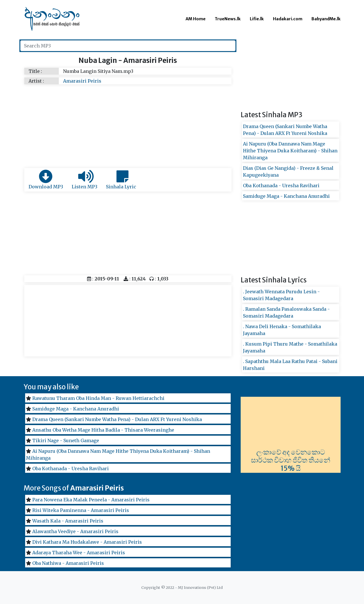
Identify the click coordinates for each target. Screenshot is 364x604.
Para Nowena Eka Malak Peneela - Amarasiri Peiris (91, 500)
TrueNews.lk (228, 19)
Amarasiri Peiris (82, 81)
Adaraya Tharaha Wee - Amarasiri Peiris (79, 553)
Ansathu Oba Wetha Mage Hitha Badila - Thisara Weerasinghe (103, 430)
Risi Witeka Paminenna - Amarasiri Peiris (81, 510)
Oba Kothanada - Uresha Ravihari (281, 186)
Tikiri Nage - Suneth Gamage (66, 440)
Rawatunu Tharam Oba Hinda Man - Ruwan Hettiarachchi (98, 398)
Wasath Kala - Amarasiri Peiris (68, 521)
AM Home (196, 19)
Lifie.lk (257, 19)
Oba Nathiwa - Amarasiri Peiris (68, 563)
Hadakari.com (288, 19)
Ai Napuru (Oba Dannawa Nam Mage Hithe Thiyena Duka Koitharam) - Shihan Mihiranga (290, 151)
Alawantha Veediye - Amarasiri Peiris (75, 531)
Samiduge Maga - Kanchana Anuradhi (286, 196)
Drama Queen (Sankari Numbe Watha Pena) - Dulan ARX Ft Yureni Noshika (117, 419)
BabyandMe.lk (326, 19)
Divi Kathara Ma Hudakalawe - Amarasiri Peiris (87, 542)
